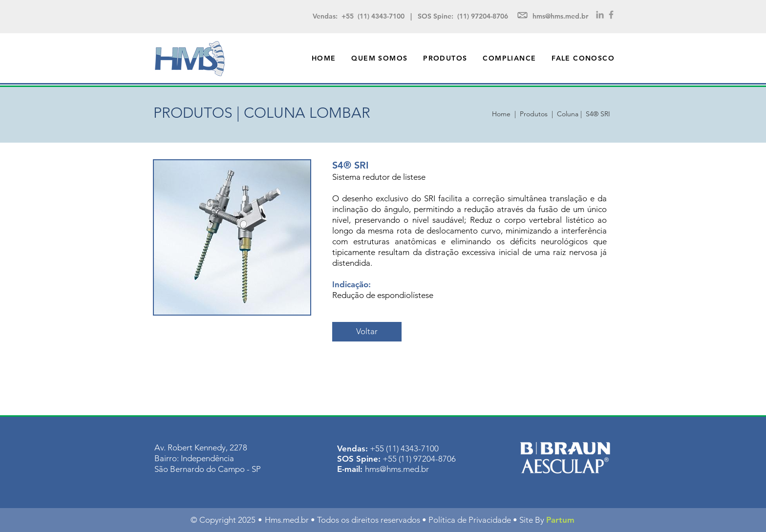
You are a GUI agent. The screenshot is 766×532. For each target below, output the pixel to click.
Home (503, 114)
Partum (560, 520)
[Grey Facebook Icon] (611, 15)
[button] (445, 58)
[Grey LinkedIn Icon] (600, 15)
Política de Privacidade (470, 520)
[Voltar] (367, 332)
